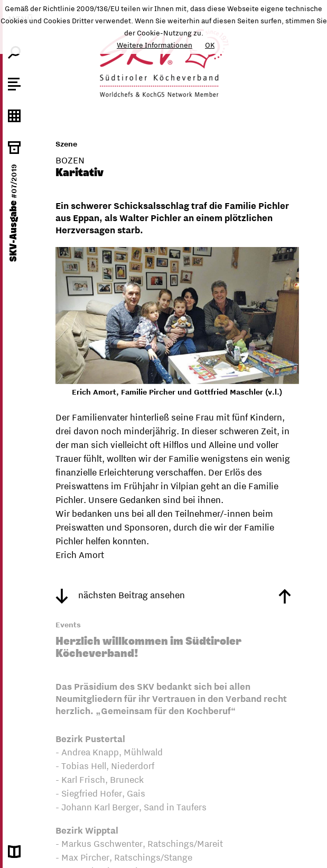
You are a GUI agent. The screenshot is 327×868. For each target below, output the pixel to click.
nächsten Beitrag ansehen (120, 595)
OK (210, 45)
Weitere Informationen (155, 45)
